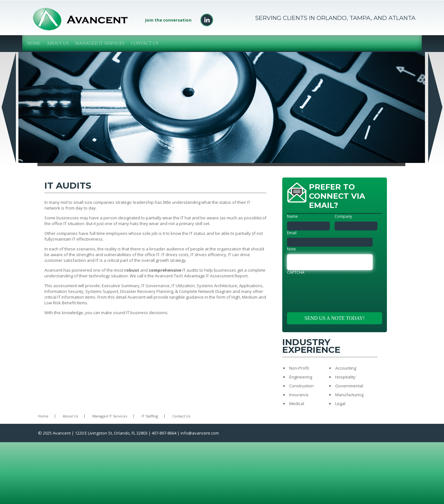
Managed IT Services (100, 43)
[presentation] (335, 290)
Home (34, 43)
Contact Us (145, 43)
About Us (58, 43)
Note (291, 249)
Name (292, 216)
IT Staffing (150, 416)
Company (343, 216)
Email (292, 233)
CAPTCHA (296, 273)
